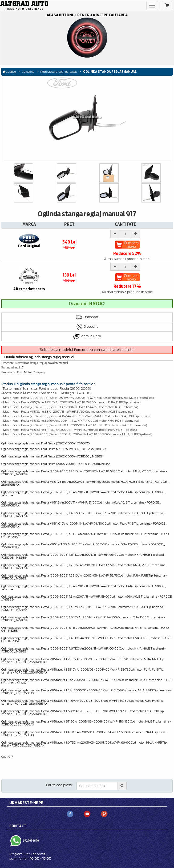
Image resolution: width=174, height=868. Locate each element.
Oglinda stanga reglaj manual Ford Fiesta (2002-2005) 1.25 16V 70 (46, 443)
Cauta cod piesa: (59, 785)
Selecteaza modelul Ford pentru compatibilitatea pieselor (87, 350)
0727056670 (31, 841)
